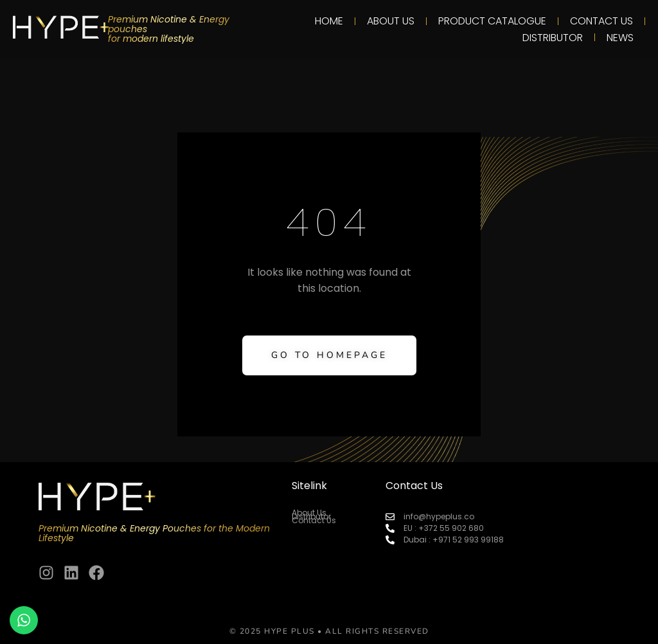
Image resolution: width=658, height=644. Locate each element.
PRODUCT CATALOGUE (492, 21)
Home (329, 21)
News (620, 38)
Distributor (553, 38)
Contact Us (601, 21)
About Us (391, 21)
